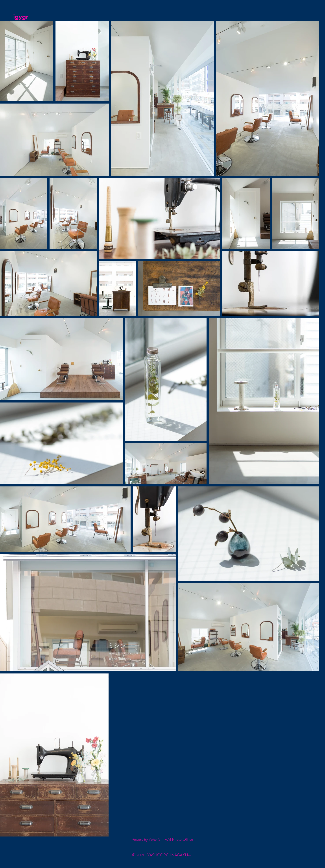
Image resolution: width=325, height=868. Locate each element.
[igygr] (34, 17)
